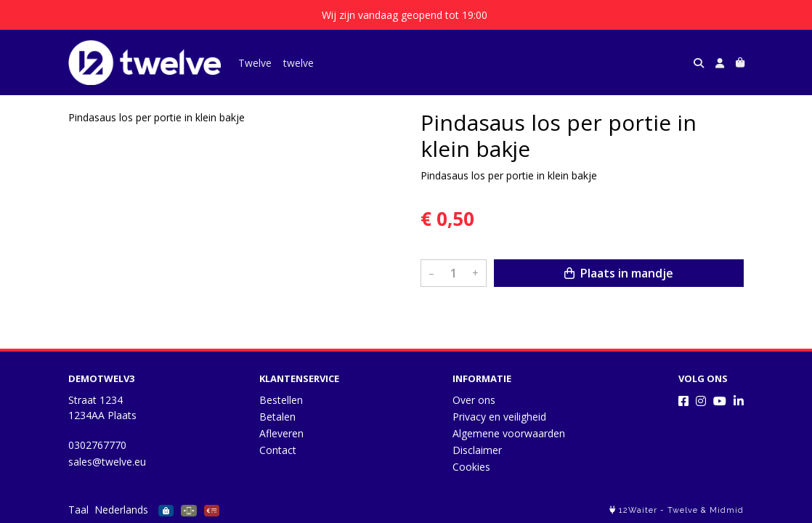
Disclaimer (477, 450)
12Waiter (638, 510)
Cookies (471, 467)
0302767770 (97, 445)
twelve (299, 63)
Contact (278, 450)
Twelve (255, 63)
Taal (78, 510)
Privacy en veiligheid (499, 417)
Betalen (277, 417)
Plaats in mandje (619, 273)
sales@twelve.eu (107, 462)
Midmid (727, 510)
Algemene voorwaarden (509, 433)
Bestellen (281, 400)
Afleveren (281, 433)
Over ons (474, 400)
